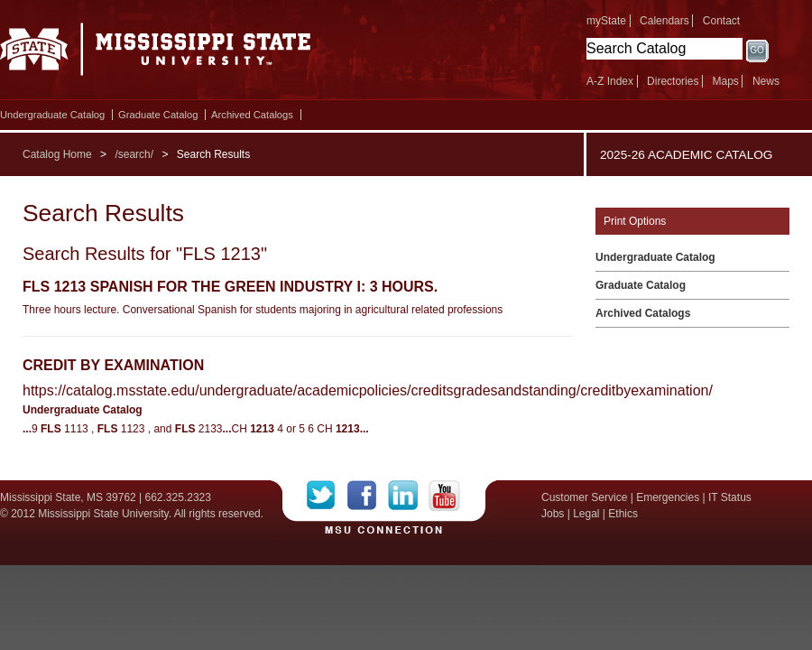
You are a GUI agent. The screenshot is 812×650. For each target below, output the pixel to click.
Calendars (664, 21)
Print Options (635, 221)
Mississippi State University (156, 54)
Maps (725, 81)
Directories (673, 81)
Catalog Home (57, 154)
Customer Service (584, 497)
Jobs (553, 514)
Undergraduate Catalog (52, 115)
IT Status (730, 497)
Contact (721, 21)
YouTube (444, 496)
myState (606, 21)
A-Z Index (610, 81)
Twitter (327, 496)
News (766, 81)
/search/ (134, 154)
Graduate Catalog (158, 115)
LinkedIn (408, 496)
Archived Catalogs (252, 115)
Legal (586, 514)
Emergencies (668, 497)
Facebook (368, 496)
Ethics (623, 514)
